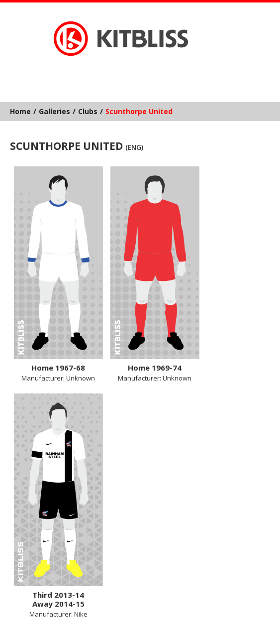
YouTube (168, 72)
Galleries (54, 111)
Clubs (88, 111)
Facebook (129, 72)
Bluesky (110, 72)
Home (20, 111)
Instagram (149, 72)
